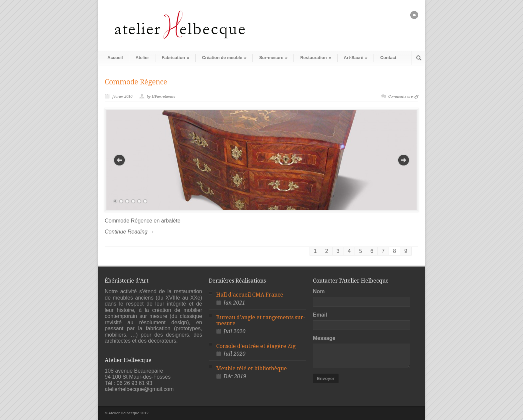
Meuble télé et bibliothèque (251, 368)
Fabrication (176, 58)
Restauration (316, 58)
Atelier (142, 58)
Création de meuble (224, 58)
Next (404, 160)
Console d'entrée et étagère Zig (256, 346)
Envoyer (326, 378)
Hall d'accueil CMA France (250, 295)
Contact (388, 58)
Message (324, 338)
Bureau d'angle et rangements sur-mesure (261, 321)
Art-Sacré (356, 58)
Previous (119, 160)
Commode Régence (136, 82)
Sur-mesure (273, 58)
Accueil (115, 58)
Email (320, 315)
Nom (319, 291)
